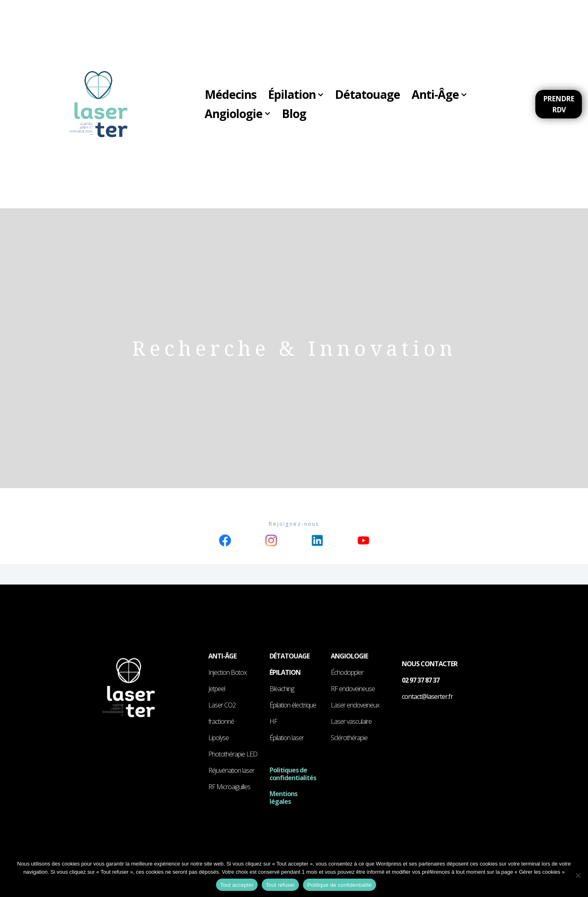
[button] (325, 94)
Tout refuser (281, 885)
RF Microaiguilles (229, 787)
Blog (296, 114)
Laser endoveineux (355, 705)
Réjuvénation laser (231, 771)
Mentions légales (283, 798)
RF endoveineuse (353, 689)
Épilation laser (287, 738)
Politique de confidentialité (339, 885)
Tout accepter (237, 885)
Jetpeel (217, 689)
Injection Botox (227, 673)
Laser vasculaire (351, 722)
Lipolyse (218, 738)
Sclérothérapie (349, 738)
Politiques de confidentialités (293, 774)
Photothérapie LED (233, 754)
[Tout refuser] (578, 875)
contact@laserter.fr (427, 697)
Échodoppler (347, 673)
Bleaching (282, 689)
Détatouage (373, 94)
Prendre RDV (559, 104)
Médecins (232, 94)
